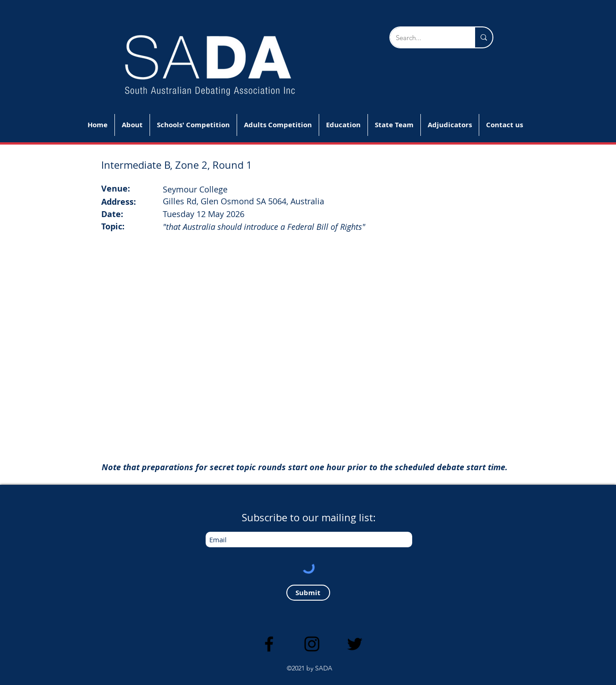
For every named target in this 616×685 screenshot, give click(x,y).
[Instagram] (312, 644)
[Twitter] (355, 644)
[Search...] (425, 37)
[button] (193, 125)
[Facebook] (269, 644)
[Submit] (308, 593)
